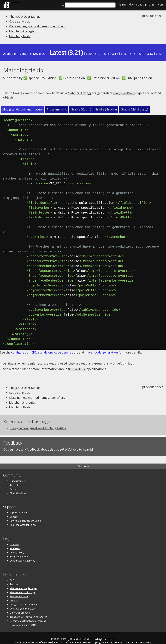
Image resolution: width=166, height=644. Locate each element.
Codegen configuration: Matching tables (38, 423)
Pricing (141, 4)
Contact (14, 511)
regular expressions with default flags (107, 358)
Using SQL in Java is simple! (24, 599)
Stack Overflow (18, 488)
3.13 (150, 54)
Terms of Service (19, 551)
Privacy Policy (17, 547)
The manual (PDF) (19, 591)
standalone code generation (58, 347)
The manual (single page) (23, 583)
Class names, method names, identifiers (37, 26)
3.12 (159, 54)
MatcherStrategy (80, 93)
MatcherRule (18, 364)
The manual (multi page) (23, 587)
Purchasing (16, 543)
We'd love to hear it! (79, 444)
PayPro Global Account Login (25, 515)
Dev (36, 54)
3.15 (133, 54)
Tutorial (14, 579)
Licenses (14, 539)
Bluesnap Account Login (23, 519)
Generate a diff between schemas (28, 616)
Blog (160, 4)
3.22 (43, 54)
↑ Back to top (83, 461)
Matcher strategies (22, 31)
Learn (122, 4)
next (160, 16)
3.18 (106, 54)
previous (148, 16)
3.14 (141, 54)
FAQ (12, 575)
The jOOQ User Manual (25, 17)
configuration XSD (24, 347)
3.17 (115, 54)
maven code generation (101, 347)
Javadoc (14, 595)
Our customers (18, 476)
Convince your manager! (23, 603)
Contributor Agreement (22, 555)
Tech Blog (15, 480)
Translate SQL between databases (28, 612)
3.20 (89, 54)
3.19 (98, 54)
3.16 (124, 54)
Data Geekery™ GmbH (82, 634)
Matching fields (20, 36)
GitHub (14, 484)
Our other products (20, 607)
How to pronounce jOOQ (23, 620)
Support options (19, 507)
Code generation (21, 21)
